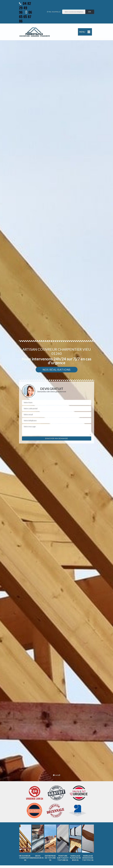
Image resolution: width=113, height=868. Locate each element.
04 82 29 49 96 (25, 8)
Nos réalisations (57, 370)
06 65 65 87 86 (25, 16)
